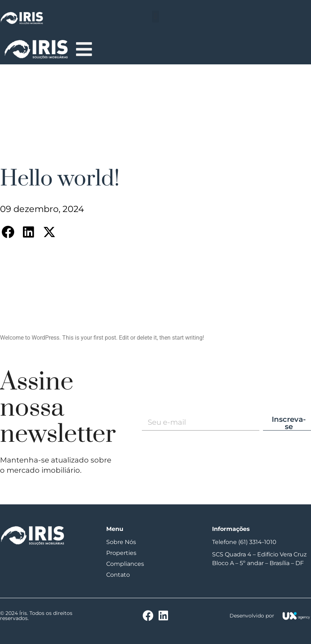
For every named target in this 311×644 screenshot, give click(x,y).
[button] (155, 17)
